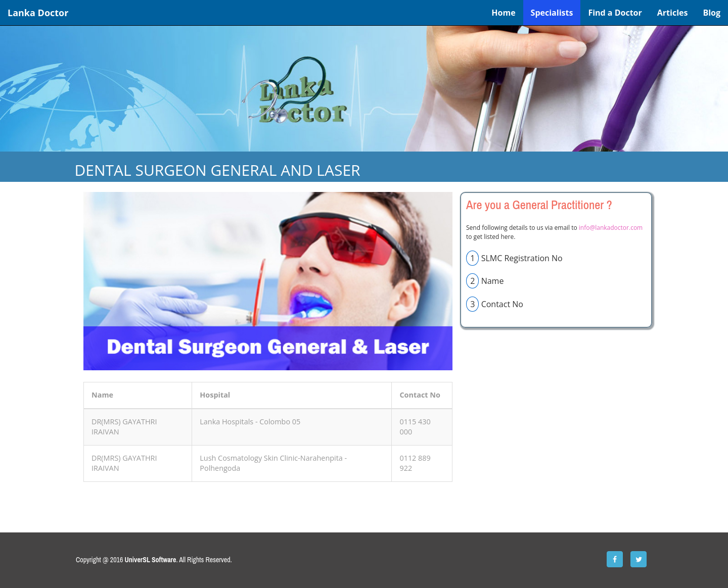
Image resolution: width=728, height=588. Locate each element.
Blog (712, 13)
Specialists (552, 13)
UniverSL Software (151, 560)
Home (503, 13)
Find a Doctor (615, 13)
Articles (673, 13)
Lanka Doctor (38, 13)
